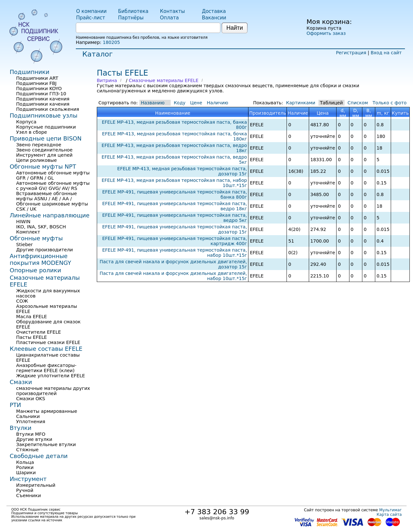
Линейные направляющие (50, 215)
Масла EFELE (31, 317)
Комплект (28, 232)
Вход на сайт (386, 53)
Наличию (217, 103)
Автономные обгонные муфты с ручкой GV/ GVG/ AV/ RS (53, 186)
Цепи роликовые (36, 160)
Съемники (29, 495)
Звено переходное (39, 145)
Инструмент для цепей (44, 155)
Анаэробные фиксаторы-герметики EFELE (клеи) (46, 368)
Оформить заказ (326, 33)
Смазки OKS (31, 399)
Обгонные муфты (36, 238)
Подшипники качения (43, 99)
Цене (196, 103)
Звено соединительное (44, 150)
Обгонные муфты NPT (43, 167)
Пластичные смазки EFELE (48, 342)
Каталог (97, 54)
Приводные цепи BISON (46, 138)
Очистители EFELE (39, 332)
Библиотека (133, 11)
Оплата (169, 18)
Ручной (25, 490)
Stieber (25, 245)
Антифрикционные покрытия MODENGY (40, 259)
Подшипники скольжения (48, 109)
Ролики (25, 467)
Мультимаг (390, 510)
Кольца (25, 462)
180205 (111, 42)
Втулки (21, 428)
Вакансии (214, 18)
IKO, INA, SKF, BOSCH (41, 227)
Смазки (21, 382)
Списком (358, 103)
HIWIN (23, 222)
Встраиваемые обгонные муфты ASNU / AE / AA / (46, 196)
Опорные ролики (35, 270)
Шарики (26, 473)
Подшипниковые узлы (44, 115)
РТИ (15, 405)
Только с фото (390, 103)
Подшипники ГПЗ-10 (41, 94)
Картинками (301, 103)
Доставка (214, 11)
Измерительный (36, 485)
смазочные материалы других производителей (53, 391)
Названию (153, 103)
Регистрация (351, 53)
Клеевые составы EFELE (46, 349)
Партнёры (131, 18)
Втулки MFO (31, 434)
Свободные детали (39, 456)
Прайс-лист (91, 18)
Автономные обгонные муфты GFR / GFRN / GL (53, 175)
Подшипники (30, 72)
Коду (179, 103)
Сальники (28, 416)
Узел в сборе (32, 132)
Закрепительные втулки (46, 444)
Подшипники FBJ (36, 83)
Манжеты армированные (47, 411)
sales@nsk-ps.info (217, 518)
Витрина (107, 80)
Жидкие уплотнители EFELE (50, 376)
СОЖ (22, 301)
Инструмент (28, 479)
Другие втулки (34, 439)
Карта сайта (389, 515)
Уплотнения (31, 422)
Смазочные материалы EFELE (164, 80)
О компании (91, 11)
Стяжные (27, 450)
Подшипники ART (37, 78)
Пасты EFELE (31, 337)
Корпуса (26, 122)
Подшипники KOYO (39, 89)
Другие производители (45, 250)
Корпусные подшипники (46, 127)
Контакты (172, 11)
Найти (234, 28)
